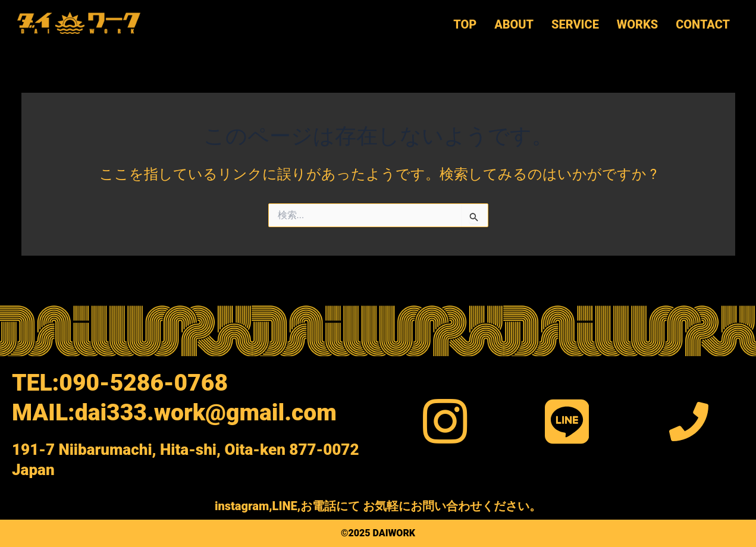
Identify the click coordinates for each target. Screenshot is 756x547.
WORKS (637, 24)
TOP (464, 24)
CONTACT (702, 24)
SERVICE (575, 24)
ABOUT (513, 24)
